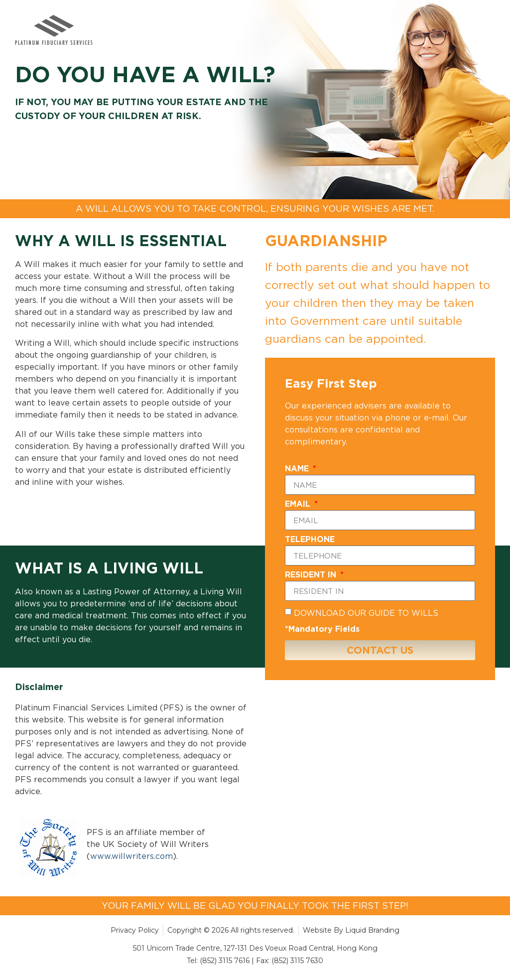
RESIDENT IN (312, 575)
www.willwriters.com (131, 856)
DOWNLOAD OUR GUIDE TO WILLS (366, 613)
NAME (298, 469)
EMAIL (299, 504)
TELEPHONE (310, 539)
